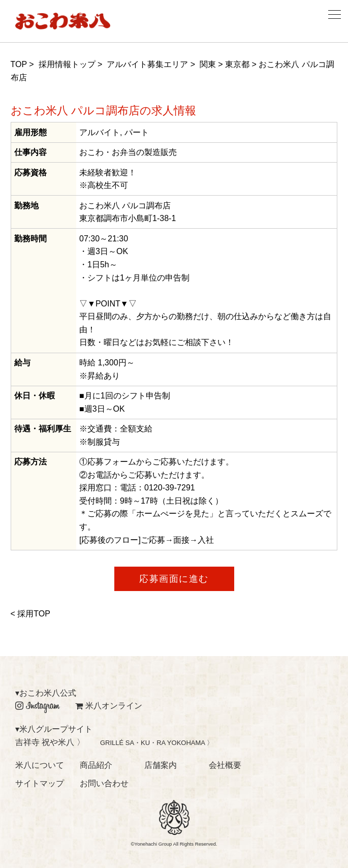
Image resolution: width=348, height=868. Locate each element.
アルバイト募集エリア (147, 64)
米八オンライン (109, 706)
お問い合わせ (104, 783)
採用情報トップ (67, 64)
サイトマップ (40, 783)
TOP (19, 64)
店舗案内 (161, 765)
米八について (40, 765)
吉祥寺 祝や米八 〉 (50, 742)
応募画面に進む (174, 579)
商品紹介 (96, 765)
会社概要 (225, 765)
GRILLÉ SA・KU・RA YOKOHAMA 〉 (157, 743)
